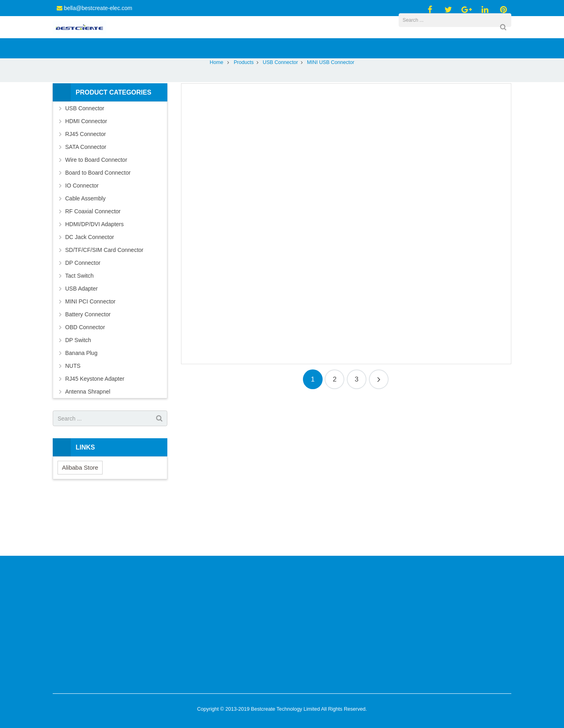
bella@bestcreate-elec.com (98, 8)
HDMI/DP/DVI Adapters (95, 274)
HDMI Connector (86, 171)
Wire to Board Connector (96, 210)
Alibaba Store (80, 518)
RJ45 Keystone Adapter (95, 429)
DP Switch (78, 390)
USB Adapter (81, 339)
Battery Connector (88, 365)
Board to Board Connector (98, 223)
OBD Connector (85, 377)
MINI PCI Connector (90, 352)
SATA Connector (86, 197)
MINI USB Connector (282, 98)
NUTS (73, 416)
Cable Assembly (85, 249)
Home (216, 113)
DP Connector (83, 313)
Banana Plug (81, 403)
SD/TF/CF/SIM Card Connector (104, 300)
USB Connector (280, 113)
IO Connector (82, 236)
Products (244, 113)
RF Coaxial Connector (93, 262)
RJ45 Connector (85, 184)
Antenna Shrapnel (88, 442)
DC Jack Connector (90, 287)
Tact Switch (79, 326)
